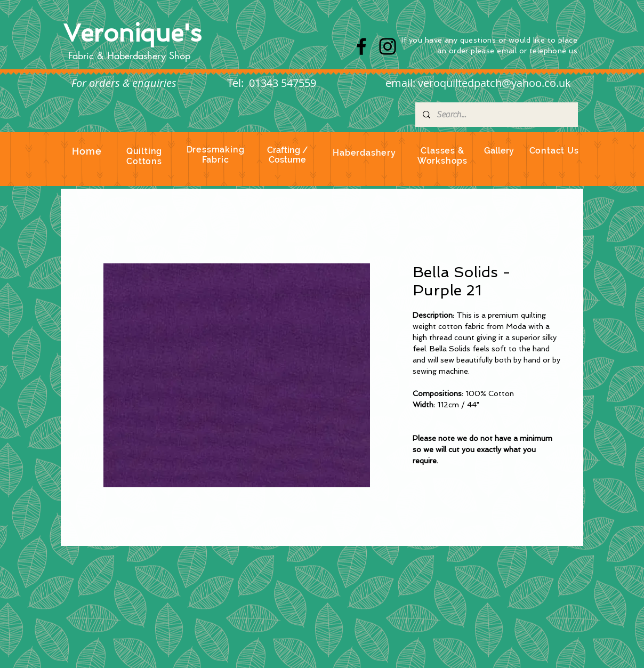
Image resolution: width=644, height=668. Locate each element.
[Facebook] (361, 46)
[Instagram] (388, 46)
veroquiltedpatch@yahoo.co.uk (494, 83)
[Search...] (496, 115)
